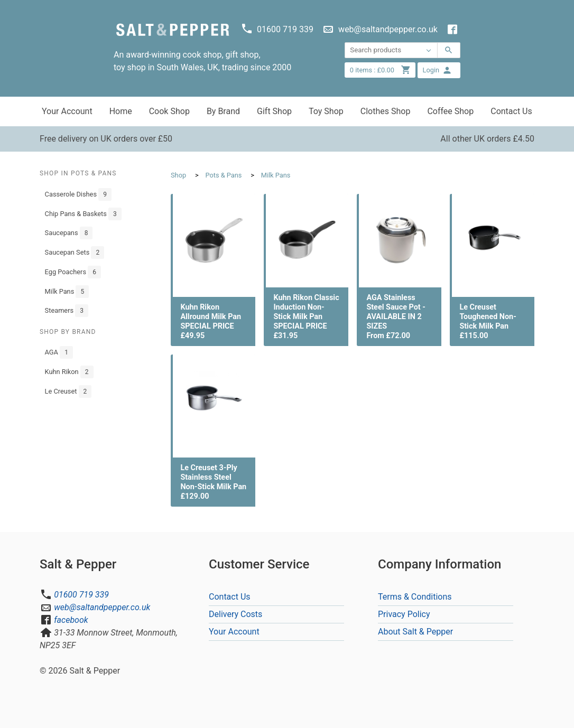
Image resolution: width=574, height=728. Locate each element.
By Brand (223, 111)
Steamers (67, 311)
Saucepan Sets (75, 253)
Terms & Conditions (415, 597)
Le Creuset (68, 391)
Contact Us (511, 111)
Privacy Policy (404, 614)
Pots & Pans (223, 175)
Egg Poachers (73, 272)
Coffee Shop (450, 111)
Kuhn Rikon (69, 372)
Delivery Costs (235, 614)
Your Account (67, 111)
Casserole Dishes (78, 194)
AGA (59, 352)
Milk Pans (67, 292)
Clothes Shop (386, 111)
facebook (71, 620)
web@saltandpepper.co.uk (102, 607)
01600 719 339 (81, 595)
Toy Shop (326, 111)
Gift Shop (274, 111)
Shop (178, 175)
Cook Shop (169, 111)
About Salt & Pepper (415, 632)
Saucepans (69, 233)
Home (121, 111)
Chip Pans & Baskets (83, 214)
